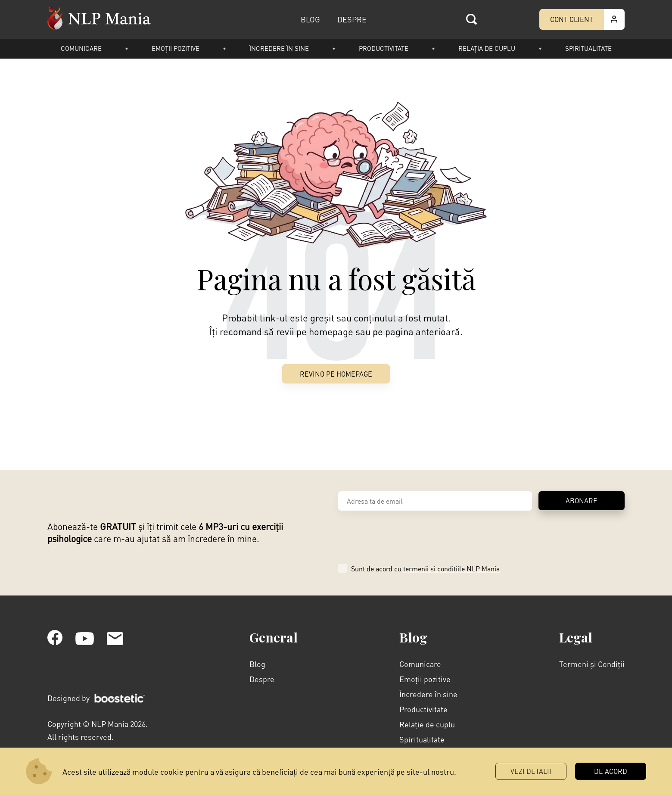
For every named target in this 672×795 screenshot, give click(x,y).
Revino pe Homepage (336, 374)
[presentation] (404, 536)
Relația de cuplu (487, 48)
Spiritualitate (588, 48)
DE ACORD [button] (611, 771)
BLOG (310, 19)
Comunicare (81, 48)
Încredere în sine (279, 48)
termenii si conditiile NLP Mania (451, 569)
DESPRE (352, 19)
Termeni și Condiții (592, 664)
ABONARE (582, 500)
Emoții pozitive (176, 48)
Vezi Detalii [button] (531, 771)
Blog (257, 664)
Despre (262, 679)
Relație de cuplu (427, 724)
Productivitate (384, 48)
